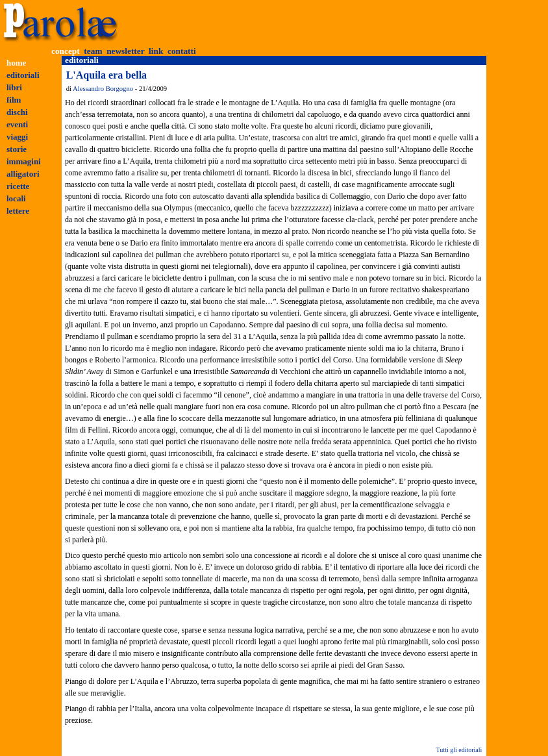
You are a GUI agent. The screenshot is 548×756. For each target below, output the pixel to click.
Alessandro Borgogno (103, 89)
